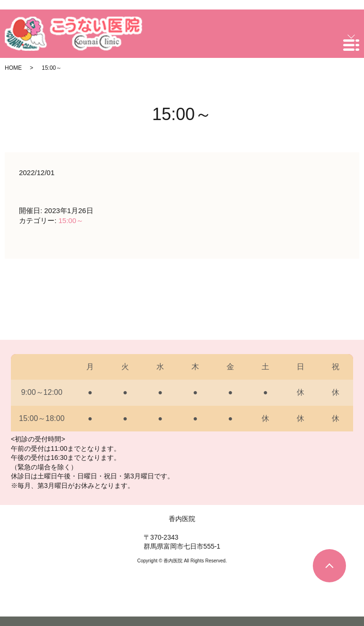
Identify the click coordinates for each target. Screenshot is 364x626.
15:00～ (71, 220)
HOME (13, 68)
